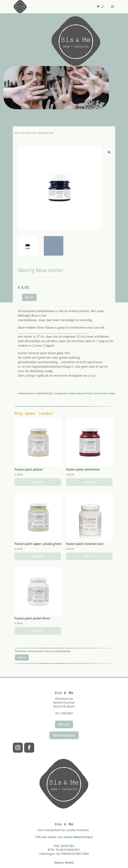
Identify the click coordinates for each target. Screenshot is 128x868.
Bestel (29, 297)
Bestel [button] (38, 482)
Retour (22, 657)
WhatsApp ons (64, 735)
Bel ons (64, 724)
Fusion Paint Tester (28, 133)
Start (16, 133)
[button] (109, 152)
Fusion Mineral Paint (81, 393)
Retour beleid (64, 862)
